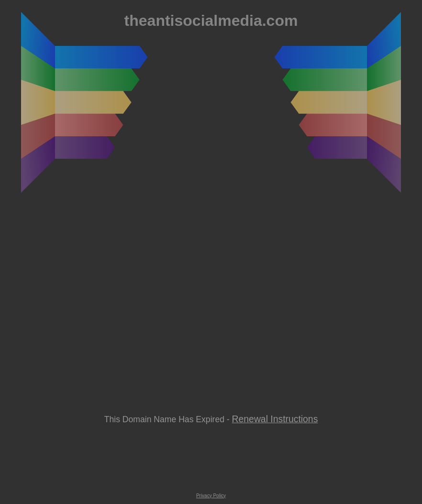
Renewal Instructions (275, 419)
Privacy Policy (211, 496)
